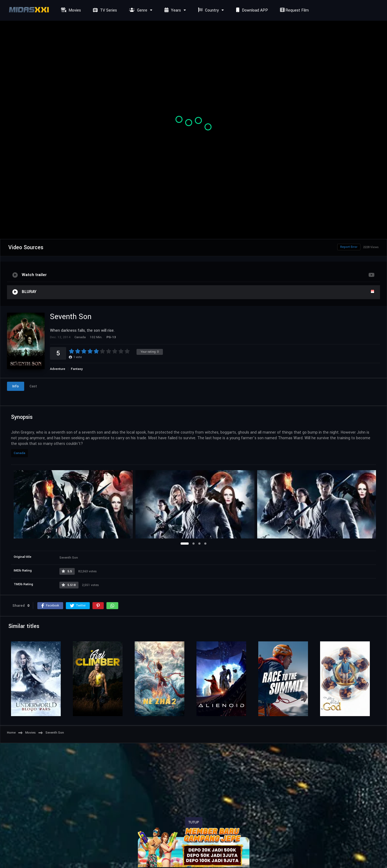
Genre (137, 10)
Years (172, 10)
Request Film (294, 10)
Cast (33, 386)
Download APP (251, 10)
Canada (19, 453)
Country (208, 10)
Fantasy (77, 369)
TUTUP (194, 822)
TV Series (104, 10)
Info (16, 386)
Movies (70, 10)
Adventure (58, 369)
